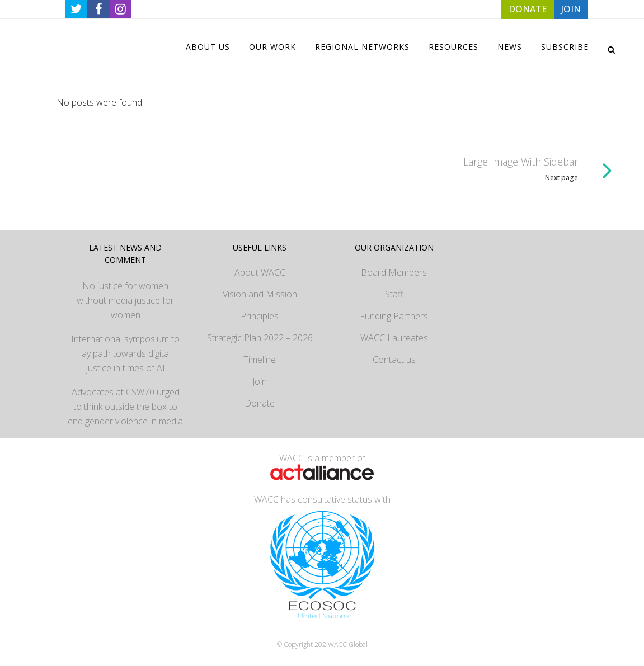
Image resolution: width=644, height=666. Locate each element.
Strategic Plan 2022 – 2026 (260, 338)
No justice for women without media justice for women (125, 300)
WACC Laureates (394, 338)
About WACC (260, 272)
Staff (394, 294)
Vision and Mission (260, 294)
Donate (260, 403)
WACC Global (348, 644)
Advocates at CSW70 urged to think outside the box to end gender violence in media (125, 407)
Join (260, 381)
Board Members (394, 272)
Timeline (260, 360)
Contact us (394, 360)
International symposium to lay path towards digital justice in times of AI (125, 353)
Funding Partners (394, 316)
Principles (260, 316)
